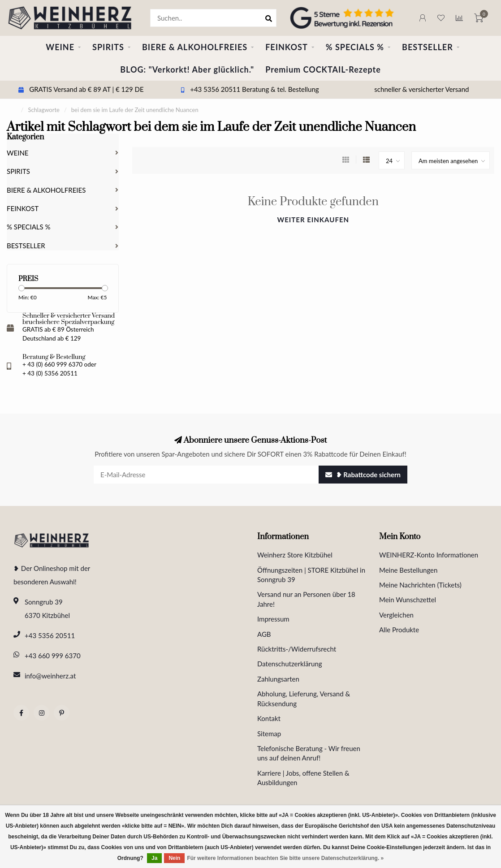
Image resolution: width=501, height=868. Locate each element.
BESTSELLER (428, 47)
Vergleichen (396, 615)
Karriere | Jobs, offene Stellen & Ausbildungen (303, 778)
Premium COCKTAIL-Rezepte (323, 69)
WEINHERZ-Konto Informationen (429, 555)
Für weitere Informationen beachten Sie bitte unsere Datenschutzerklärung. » (285, 858)
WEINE (60, 47)
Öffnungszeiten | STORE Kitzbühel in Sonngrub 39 (311, 575)
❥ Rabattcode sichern (363, 475)
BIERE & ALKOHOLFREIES (195, 47)
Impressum (273, 619)
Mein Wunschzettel (408, 600)
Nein (174, 858)
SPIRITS (108, 47)
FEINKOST (287, 47)
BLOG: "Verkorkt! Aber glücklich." (187, 69)
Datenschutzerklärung (290, 664)
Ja (154, 858)
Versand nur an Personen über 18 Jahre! (306, 599)
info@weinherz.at (50, 676)
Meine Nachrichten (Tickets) (420, 585)
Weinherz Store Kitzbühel (295, 555)
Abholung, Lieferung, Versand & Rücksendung (304, 698)
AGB (264, 634)
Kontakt (269, 718)
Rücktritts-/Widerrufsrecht (297, 649)
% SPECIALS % (355, 47)
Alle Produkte (399, 630)
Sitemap (269, 734)
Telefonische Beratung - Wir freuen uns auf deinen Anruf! (309, 753)
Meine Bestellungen (408, 570)
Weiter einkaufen (313, 220)
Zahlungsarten (278, 679)
